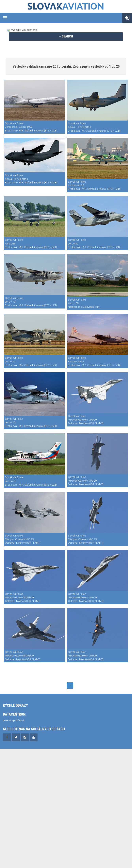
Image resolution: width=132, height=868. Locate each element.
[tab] (66, 36)
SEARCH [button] (66, 36)
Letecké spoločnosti (14, 720)
